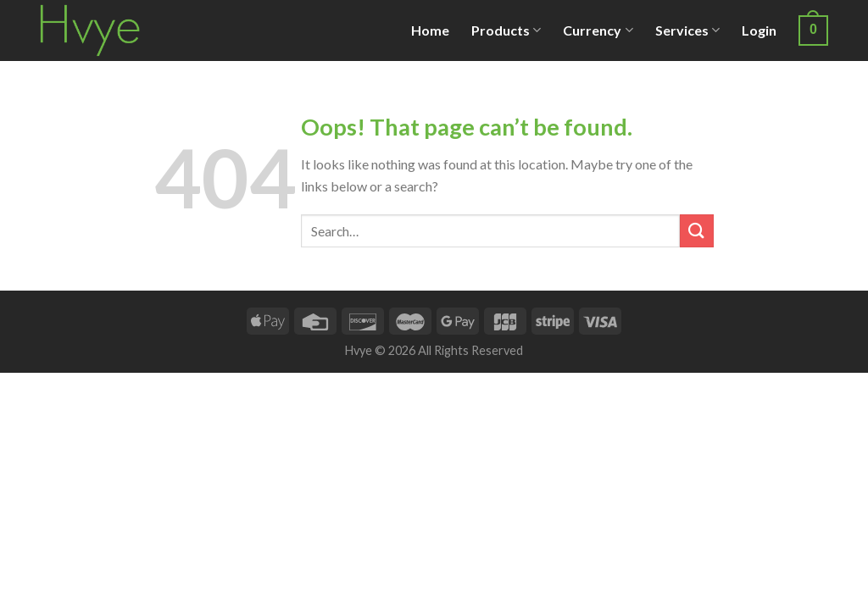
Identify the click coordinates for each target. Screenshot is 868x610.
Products (506, 30)
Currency (598, 30)
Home (430, 30)
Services (687, 30)
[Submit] (697, 231)
